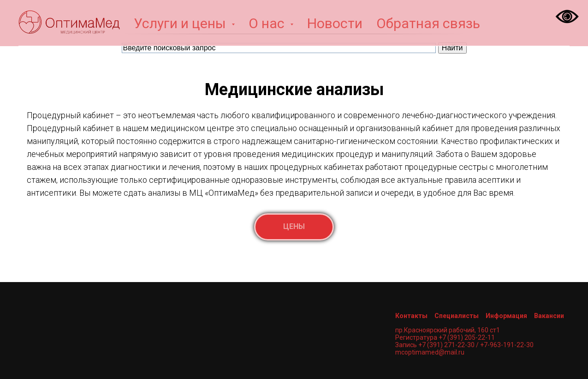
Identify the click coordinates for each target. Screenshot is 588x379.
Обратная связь (428, 23)
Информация (506, 316)
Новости (335, 23)
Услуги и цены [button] (181, 23)
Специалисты (457, 316)
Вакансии (549, 316)
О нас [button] (268, 23)
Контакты (411, 316)
